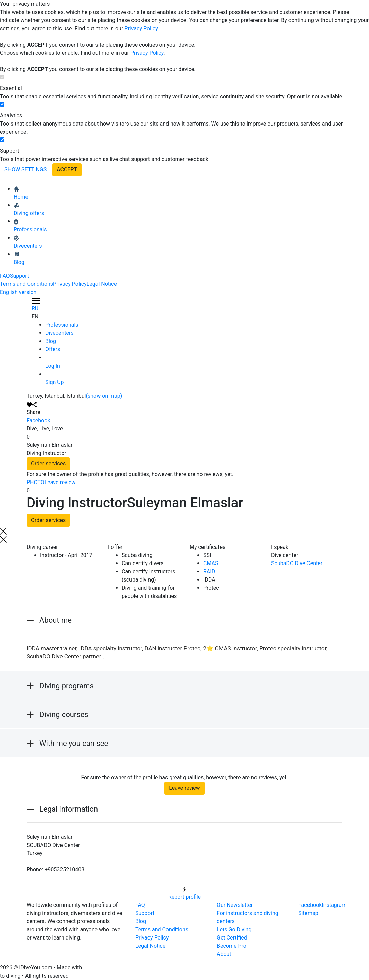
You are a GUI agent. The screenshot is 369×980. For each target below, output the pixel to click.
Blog (51, 341)
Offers (53, 349)
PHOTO (36, 482)
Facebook (38, 420)
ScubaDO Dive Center (297, 563)
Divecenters (59, 333)
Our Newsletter (235, 905)
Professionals (62, 325)
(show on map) (104, 396)
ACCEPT (67, 170)
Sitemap (308, 913)
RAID (209, 571)
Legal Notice (102, 284)
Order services (48, 464)
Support (19, 276)
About (224, 954)
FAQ (5, 276)
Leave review (60, 482)
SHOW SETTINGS (25, 170)
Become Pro (232, 946)
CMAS (211, 563)
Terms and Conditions (27, 284)
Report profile (184, 892)
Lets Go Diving (234, 929)
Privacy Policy (141, 28)
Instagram (334, 905)
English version (18, 292)
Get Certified (232, 938)
